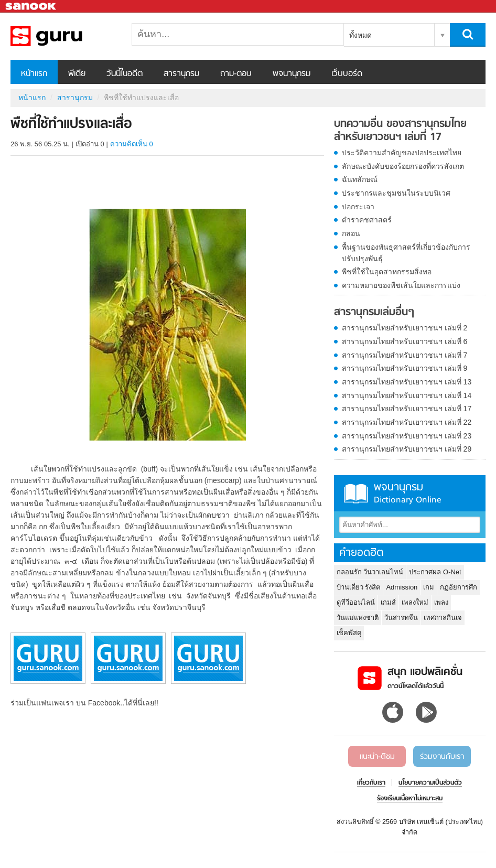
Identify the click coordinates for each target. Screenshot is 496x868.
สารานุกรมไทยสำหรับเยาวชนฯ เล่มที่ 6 (405, 341)
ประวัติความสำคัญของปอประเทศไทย (402, 153)
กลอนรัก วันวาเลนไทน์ (370, 572)
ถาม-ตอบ (236, 74)
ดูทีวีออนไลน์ (356, 602)
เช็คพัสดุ (349, 633)
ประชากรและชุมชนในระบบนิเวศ (396, 193)
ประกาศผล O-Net (435, 572)
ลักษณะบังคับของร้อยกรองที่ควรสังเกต (403, 166)
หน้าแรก (34, 74)
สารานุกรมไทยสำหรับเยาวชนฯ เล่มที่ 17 (407, 409)
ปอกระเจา (358, 207)
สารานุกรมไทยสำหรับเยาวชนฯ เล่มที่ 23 (407, 436)
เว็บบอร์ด (347, 74)
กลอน (351, 233)
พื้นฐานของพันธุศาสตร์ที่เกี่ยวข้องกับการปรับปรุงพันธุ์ (406, 253)
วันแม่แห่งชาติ (358, 618)
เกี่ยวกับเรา (371, 783)
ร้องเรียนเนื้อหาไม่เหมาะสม (410, 799)
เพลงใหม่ (415, 602)
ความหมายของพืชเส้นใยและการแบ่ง (401, 285)
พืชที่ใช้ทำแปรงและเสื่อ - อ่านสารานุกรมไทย (66, 36)
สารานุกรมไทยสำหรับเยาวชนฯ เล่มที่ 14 (407, 395)
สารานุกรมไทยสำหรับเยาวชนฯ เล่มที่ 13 (407, 382)
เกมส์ (388, 602)
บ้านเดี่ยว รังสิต (359, 587)
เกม (429, 587)
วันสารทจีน (401, 618)
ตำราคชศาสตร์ (367, 220)
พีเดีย (77, 74)
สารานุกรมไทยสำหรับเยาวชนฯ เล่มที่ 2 (405, 328)
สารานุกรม (181, 74)
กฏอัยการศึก (459, 587)
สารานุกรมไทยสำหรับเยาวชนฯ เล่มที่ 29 (407, 449)
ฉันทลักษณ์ (360, 179)
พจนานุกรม (292, 74)
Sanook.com (31, 7)
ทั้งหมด (360, 35)
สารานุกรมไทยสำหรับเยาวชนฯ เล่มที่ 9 (405, 368)
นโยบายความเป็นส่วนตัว (430, 783)
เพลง (441, 602)
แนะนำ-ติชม (377, 757)
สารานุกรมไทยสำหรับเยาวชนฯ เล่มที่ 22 (407, 422)
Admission (402, 587)
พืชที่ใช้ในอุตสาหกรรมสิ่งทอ (387, 272)
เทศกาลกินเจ (443, 618)
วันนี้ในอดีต (125, 74)
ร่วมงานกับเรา (442, 757)
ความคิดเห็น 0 (132, 144)
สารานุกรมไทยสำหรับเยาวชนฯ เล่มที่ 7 (405, 355)
